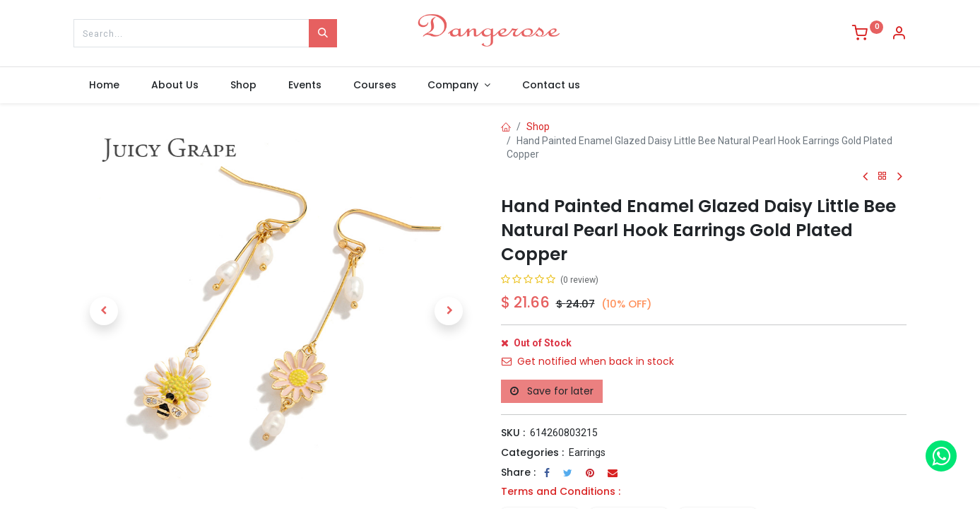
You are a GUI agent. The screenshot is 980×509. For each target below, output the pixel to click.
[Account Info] (899, 35)
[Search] (323, 33)
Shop (538, 127)
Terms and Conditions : (561, 491)
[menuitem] (105, 86)
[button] (104, 311)
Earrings (587, 452)
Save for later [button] (552, 391)
